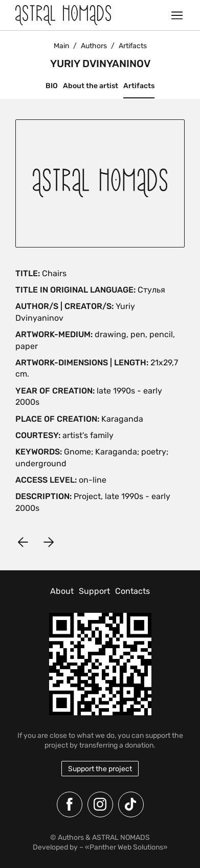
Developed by (55, 847)
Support (94, 591)
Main (61, 46)
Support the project (100, 769)
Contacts (132, 591)
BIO (52, 86)
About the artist (91, 86)
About (62, 591)
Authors (94, 46)
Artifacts (139, 86)
